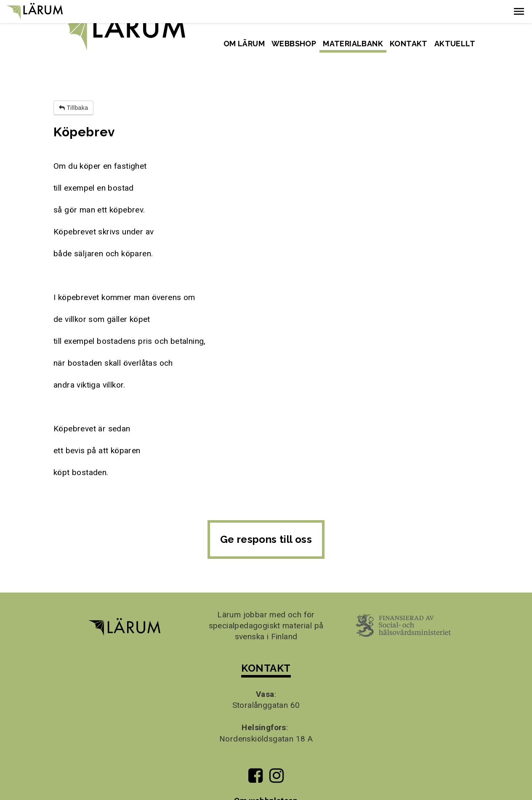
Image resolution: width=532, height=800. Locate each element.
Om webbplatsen (266, 777)
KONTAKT (266, 645)
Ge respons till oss (266, 516)
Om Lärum (244, 44)
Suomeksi (458, 14)
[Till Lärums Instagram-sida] (277, 756)
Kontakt (409, 44)
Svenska (417, 14)
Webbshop (294, 44)
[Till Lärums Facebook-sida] (255, 756)
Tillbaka (73, 85)
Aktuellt (455, 44)
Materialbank (353, 44)
